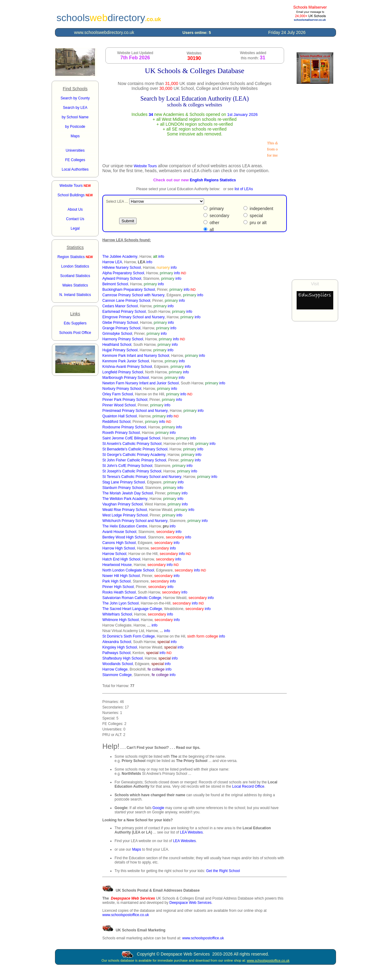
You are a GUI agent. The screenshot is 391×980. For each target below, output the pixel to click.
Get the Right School (223, 871)
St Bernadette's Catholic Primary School (135, 449)
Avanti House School (119, 532)
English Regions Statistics (213, 180)
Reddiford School (116, 422)
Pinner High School (118, 587)
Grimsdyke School (117, 334)
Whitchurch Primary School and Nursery (135, 521)
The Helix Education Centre (125, 526)
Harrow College (115, 669)
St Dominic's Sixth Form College (129, 636)
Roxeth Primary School (121, 433)
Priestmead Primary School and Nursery (135, 411)
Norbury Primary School (122, 389)
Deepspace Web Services (190, 903)
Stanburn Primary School (123, 488)
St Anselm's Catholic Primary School (132, 444)
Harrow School (114, 554)
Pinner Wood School (119, 405)
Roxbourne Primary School (124, 427)
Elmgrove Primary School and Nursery (133, 317)
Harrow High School (119, 548)
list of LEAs (244, 189)
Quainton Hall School (120, 416)
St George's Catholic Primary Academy (134, 455)
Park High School (117, 581)
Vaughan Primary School (122, 504)
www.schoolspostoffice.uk (203, 938)
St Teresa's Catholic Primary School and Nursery (142, 477)
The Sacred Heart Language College (132, 609)
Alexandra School (117, 642)
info (161, 257)
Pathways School (116, 653)
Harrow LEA (112, 262)
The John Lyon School (121, 603)
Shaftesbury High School (122, 658)
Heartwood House (117, 565)
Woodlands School (118, 664)
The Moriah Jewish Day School (128, 493)
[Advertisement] (315, 182)
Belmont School (115, 284)
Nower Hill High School (121, 576)
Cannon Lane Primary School (126, 301)
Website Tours (75, 186)
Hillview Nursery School (122, 268)
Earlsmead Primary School (124, 312)
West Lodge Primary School (125, 515)
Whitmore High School (121, 620)
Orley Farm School (118, 394)
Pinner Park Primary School (125, 400)
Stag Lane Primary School (124, 482)
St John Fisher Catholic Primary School (134, 460)
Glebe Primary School (120, 323)
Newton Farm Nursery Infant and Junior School (141, 383)
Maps (136, 849)
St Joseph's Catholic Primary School (132, 471)
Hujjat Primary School (120, 350)
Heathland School (117, 345)
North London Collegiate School (128, 570)
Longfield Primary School (123, 372)
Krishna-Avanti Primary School (127, 367)
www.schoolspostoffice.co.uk (126, 915)
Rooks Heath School (119, 592)
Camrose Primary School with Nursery (133, 295)
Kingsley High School (120, 647)
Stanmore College (117, 675)
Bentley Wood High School (124, 537)
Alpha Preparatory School (123, 273)
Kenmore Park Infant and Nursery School (136, 356)
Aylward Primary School (122, 279)
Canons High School (119, 543)
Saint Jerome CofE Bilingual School (131, 438)
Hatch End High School (121, 559)
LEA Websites (191, 832)
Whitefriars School (117, 614)
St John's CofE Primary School (127, 466)
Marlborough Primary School (126, 378)
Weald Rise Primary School (125, 510)
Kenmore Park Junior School (126, 361)
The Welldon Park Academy (125, 499)
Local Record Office (248, 786)
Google (158, 808)
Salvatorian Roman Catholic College (132, 598)
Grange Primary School (121, 328)
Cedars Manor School (120, 306)
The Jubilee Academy (120, 257)
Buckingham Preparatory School (129, 290)
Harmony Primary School (123, 339)
